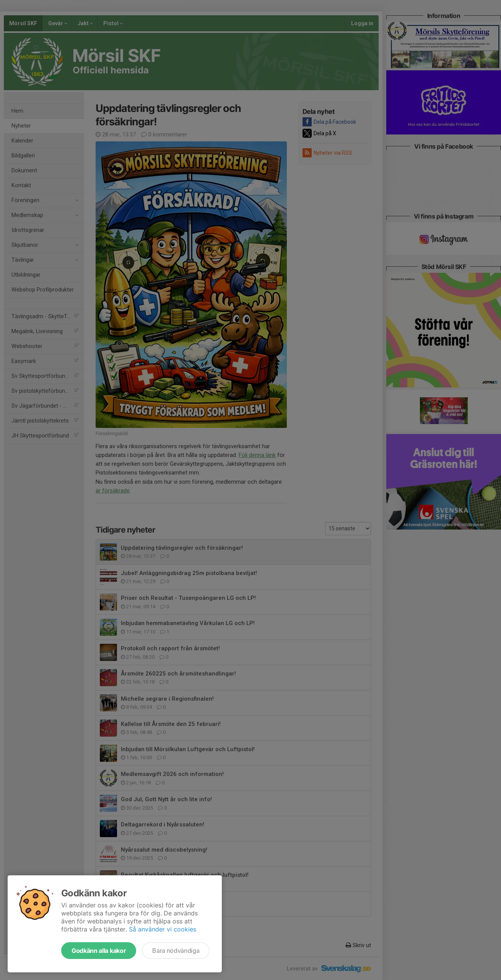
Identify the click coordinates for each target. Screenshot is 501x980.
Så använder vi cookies (163, 929)
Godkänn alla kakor (99, 951)
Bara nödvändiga (176, 951)
